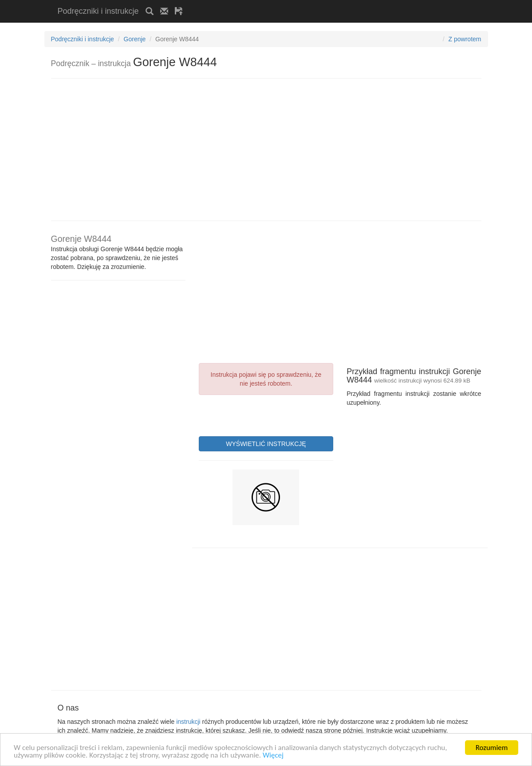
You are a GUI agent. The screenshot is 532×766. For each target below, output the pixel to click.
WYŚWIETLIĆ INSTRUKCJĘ (266, 444)
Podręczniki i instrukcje (98, 11)
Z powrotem (465, 39)
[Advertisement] (293, 3)
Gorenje (135, 39)
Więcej (273, 756)
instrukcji (188, 722)
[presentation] (266, 415)
